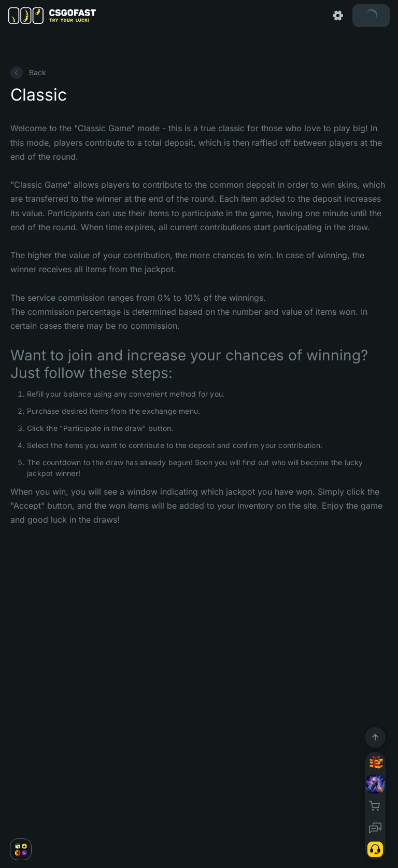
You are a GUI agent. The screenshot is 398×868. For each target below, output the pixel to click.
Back (28, 73)
